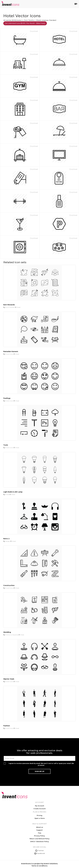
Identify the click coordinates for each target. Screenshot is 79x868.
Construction (9, 585)
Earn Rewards (9, 305)
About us (40, 827)
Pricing (39, 815)
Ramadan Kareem (11, 351)
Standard (53, 20)
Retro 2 (6, 539)
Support (39, 830)
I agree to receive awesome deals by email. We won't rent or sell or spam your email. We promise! (41, 764)
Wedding (7, 632)
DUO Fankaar (10, 307)
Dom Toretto (29, 20)
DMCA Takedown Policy (40, 841)
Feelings (7, 398)
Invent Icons (9, 354)
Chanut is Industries (12, 635)
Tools (6, 445)
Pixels (7, 494)
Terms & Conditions (39, 866)
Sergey (8, 541)
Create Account (39, 809)
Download (34, 31)
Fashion (7, 726)
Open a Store (40, 818)
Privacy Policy (39, 836)
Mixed (39, 20)
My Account (39, 806)
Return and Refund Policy (40, 839)
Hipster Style (9, 679)
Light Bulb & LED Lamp (13, 492)
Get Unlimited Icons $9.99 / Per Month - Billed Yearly (25, 23)
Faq (40, 833)
